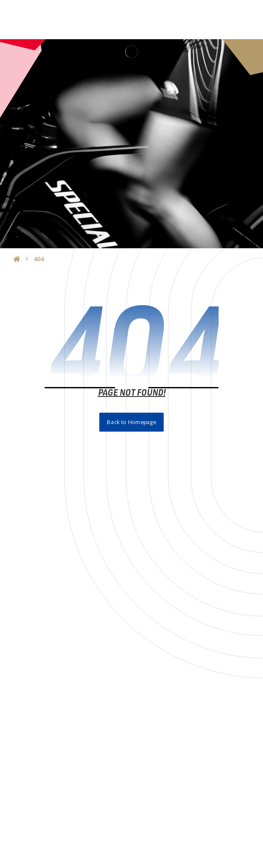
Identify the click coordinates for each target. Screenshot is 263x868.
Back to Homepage (131, 422)
